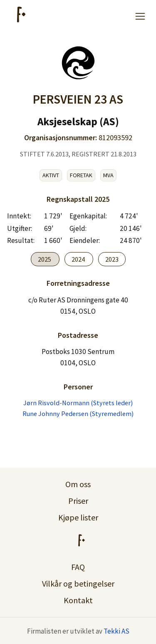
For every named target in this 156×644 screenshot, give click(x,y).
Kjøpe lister (78, 517)
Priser (78, 501)
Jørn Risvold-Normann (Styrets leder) (78, 403)
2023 (112, 259)
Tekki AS (116, 631)
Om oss (78, 484)
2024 (79, 259)
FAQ (78, 567)
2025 (45, 259)
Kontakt (78, 600)
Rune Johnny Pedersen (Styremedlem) (78, 414)
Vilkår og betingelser (78, 583)
